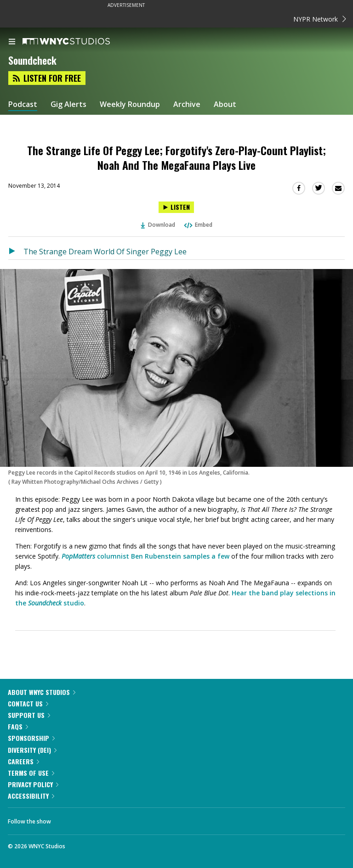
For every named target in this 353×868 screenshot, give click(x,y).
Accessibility (31, 796)
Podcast (23, 104)
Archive (187, 104)
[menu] (12, 42)
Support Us (29, 715)
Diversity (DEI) (32, 750)
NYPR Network (320, 19)
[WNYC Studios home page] (78, 42)
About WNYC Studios (42, 692)
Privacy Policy (33, 784)
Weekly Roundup (130, 104)
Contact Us (28, 703)
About (225, 104)
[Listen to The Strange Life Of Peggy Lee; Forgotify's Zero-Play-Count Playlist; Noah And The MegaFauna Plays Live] (176, 207)
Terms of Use (31, 773)
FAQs (18, 726)
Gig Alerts (68, 104)
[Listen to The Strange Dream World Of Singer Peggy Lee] (16, 252)
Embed (198, 225)
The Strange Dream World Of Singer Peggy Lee (105, 252)
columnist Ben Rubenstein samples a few (145, 556)
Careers (23, 761)
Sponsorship (31, 738)
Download (158, 225)
